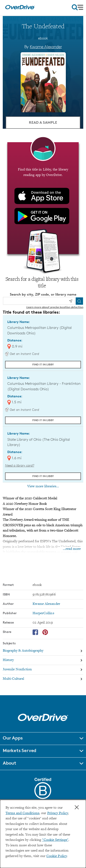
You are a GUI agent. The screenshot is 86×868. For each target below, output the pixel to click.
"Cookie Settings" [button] (55, 840)
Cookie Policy (57, 856)
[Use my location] (71, 301)
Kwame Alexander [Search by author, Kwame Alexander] (46, 47)
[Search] (79, 301)
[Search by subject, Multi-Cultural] (43, 679)
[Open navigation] (78, 7)
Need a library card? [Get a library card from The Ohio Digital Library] (20, 465)
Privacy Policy (58, 813)
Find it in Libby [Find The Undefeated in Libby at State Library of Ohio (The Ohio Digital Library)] (43, 476)
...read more (72, 549)
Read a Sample (43, 122)
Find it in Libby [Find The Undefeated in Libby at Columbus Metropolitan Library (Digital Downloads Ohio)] (43, 364)
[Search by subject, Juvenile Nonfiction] (43, 670)
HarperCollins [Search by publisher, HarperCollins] (43, 613)
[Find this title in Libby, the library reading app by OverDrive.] (43, 198)
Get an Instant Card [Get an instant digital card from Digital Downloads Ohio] (22, 354)
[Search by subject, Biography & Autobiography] (43, 651)
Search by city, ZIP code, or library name (43, 294)
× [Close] (77, 807)
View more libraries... (43, 486)
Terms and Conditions (22, 813)
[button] (43, 739)
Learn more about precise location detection (55, 307)
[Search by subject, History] (43, 660)
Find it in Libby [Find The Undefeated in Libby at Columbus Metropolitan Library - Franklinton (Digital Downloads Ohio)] (43, 420)
